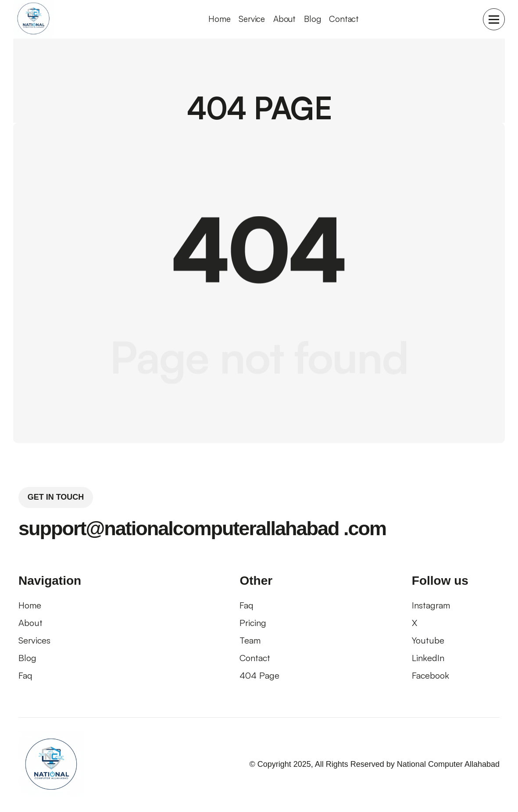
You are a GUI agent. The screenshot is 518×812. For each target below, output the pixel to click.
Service (252, 19)
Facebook (430, 675)
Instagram (431, 605)
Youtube (428, 640)
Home (30, 605)
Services (34, 640)
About (284, 19)
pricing (253, 623)
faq (25, 675)
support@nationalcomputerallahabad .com (202, 528)
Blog (312, 19)
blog (27, 658)
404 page (259, 675)
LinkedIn (428, 658)
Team (250, 640)
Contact (344, 19)
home (219, 19)
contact (255, 658)
